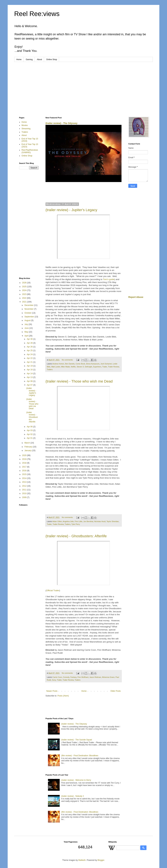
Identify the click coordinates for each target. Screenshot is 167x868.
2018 (25, 463)
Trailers (50, 369)
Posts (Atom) (63, 696)
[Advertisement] (83, 86)
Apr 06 (30, 427)
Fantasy (73, 677)
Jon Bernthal (88, 521)
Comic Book (80, 364)
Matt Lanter (56, 367)
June (27, 328)
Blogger (101, 860)
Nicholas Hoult (100, 521)
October (28, 313)
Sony (54, 680)
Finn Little (79, 521)
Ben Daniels (70, 364)
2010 (25, 493)
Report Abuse (136, 297)
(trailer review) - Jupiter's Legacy (71, 210)
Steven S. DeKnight (84, 367)
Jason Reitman (95, 677)
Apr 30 (30, 339)
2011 (25, 490)
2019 (25, 459)
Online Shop (52, 59)
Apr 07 (30, 385)
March (27, 443)
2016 (25, 471)
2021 (25, 302)
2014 (25, 478)
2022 (25, 298)
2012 (25, 486)
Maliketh (82, 860)
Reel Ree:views (37, 14)
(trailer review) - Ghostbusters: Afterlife (76, 536)
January (28, 451)
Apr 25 (30, 351)
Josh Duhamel (106, 364)
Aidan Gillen (57, 521)
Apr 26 (30, 347)
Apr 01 (30, 438)
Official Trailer (53, 590)
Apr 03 (30, 430)
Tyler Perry (76, 524)
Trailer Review (114, 367)
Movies (25, 125)
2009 (25, 497)
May (27, 332)
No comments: (68, 360)
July (27, 324)
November (29, 309)
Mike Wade (66, 367)
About (39, 59)
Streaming (26, 129)
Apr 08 (30, 381)
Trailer (105, 367)
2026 (25, 283)
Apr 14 (30, 374)
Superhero (97, 367)
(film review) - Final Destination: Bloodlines (80, 756)
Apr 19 (30, 366)
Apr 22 (30, 358)
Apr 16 (30, 370)
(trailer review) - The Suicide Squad (77, 740)
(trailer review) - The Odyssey (61, 123)
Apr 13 (30, 377)
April (27, 336)
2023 (25, 294)
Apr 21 (30, 362)
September (30, 317)
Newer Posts (52, 691)
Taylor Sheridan (113, 521)
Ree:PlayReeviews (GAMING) (30, 151)
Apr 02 (30, 434)
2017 (25, 467)
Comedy (66, 677)
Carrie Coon (57, 677)
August (28, 320)
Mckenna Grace (108, 677)
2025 (25, 287)
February (29, 447)
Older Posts (116, 691)
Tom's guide (109, 279)
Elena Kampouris (93, 364)
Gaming (29, 59)
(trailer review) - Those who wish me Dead (79, 381)
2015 (25, 474)
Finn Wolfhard (83, 677)
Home (19, 59)
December (29, 305)
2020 (25, 455)
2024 (25, 290)
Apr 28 (30, 343)
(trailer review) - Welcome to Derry (76, 780)
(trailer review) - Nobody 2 (73, 796)
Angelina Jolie (68, 521)
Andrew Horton (58, 364)
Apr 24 (30, 354)
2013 (25, 482)
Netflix (73, 367)
